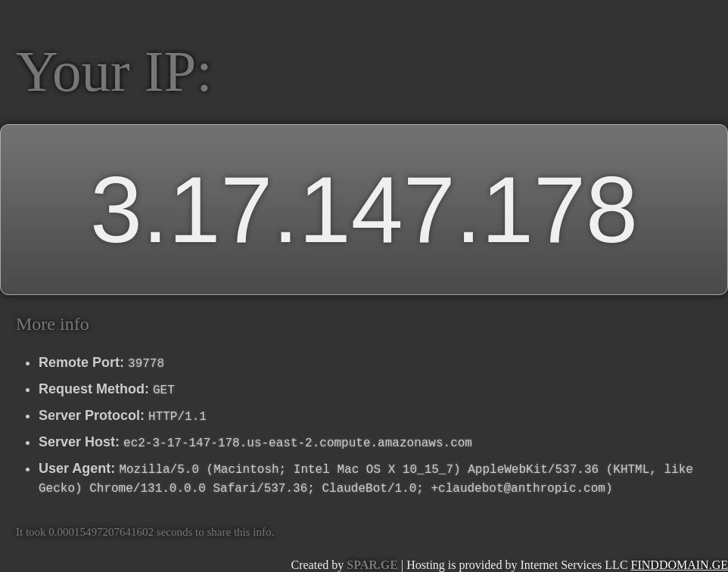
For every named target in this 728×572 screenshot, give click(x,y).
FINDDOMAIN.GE (680, 565)
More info (53, 324)
